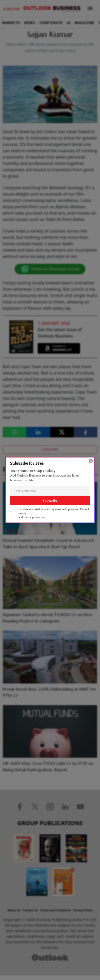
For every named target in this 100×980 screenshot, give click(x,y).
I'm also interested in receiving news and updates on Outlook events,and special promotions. (54, 513)
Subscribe (50, 500)
